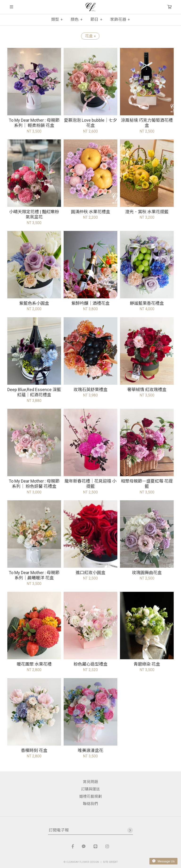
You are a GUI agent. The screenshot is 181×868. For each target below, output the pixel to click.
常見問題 (90, 782)
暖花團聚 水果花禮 (34, 664)
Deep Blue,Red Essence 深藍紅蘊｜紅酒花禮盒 (34, 392)
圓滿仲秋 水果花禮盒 (90, 212)
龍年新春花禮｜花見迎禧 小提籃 (90, 484)
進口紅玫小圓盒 (90, 573)
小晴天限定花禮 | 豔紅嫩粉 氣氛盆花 (34, 214)
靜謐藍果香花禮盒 (147, 303)
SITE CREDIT (110, 862)
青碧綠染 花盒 (147, 664)
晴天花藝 (90, 7)
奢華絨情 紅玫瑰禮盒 (147, 390)
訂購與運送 (90, 789)
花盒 (90, 36)
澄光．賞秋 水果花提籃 (147, 212)
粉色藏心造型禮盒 (90, 664)
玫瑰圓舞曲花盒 (147, 573)
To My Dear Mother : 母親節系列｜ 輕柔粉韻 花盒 (34, 123)
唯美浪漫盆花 (90, 750)
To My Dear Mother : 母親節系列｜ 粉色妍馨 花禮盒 (34, 484)
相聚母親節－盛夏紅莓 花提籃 (147, 484)
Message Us (163, 861)
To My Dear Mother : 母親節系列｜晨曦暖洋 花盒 (34, 575)
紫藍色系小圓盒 (34, 303)
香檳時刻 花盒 (34, 750)
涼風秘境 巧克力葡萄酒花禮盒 (147, 123)
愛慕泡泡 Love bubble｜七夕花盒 (90, 123)
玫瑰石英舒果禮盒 (90, 390)
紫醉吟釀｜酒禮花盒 (90, 303)
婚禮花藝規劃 (90, 796)
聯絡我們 (90, 804)
